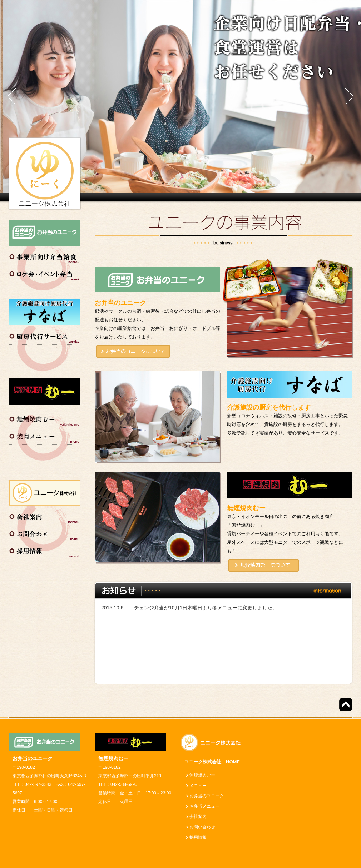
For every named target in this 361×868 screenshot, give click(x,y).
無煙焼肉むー (45, 419)
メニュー (198, 786)
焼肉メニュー (45, 436)
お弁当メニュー (204, 806)
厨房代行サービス (45, 335)
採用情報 (45, 550)
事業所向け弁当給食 (45, 256)
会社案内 (45, 515)
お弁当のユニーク (207, 796)
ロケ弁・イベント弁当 (45, 273)
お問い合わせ (45, 532)
